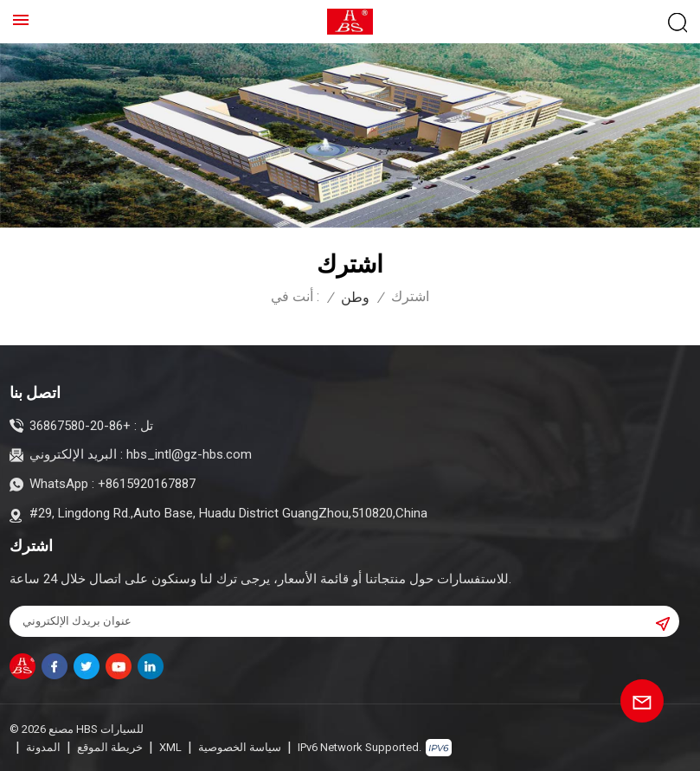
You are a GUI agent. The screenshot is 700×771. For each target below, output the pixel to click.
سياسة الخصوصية (240, 746)
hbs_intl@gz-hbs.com (189, 454)
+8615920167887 (147, 484)
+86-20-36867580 (80, 426)
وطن (355, 297)
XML (170, 746)
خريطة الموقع (110, 746)
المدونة (43, 746)
